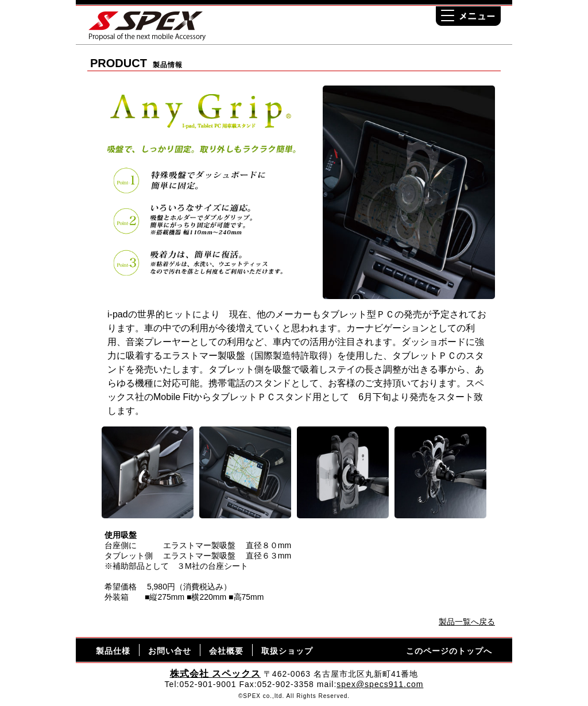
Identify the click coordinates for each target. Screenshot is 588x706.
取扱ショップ (287, 651)
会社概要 (226, 651)
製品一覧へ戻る (467, 622)
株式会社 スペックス (215, 674)
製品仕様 (113, 651)
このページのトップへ (449, 651)
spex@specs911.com (380, 684)
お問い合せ (170, 651)
